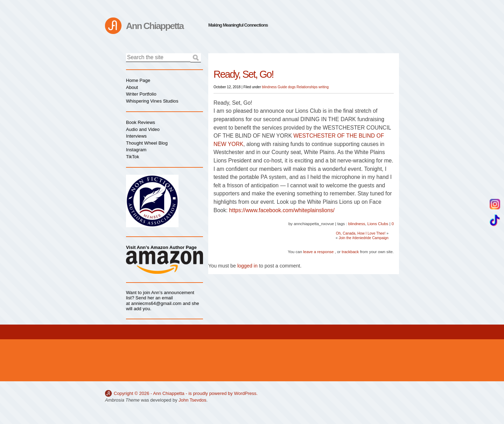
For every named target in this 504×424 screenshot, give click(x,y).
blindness (269, 87)
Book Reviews (141, 122)
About (132, 87)
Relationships (307, 87)
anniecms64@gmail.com (156, 303)
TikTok (132, 157)
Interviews (136, 136)
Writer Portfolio (141, 94)
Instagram (136, 150)
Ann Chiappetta (155, 26)
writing (324, 87)
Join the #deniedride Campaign (364, 238)
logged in (247, 266)
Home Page (138, 80)
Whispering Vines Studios (152, 101)
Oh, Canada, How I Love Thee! (361, 233)
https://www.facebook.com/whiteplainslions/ (282, 210)
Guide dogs (286, 87)
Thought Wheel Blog (147, 143)
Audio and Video (143, 129)
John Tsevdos (192, 400)
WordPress (245, 393)
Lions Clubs (378, 224)
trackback (350, 252)
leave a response (318, 252)
